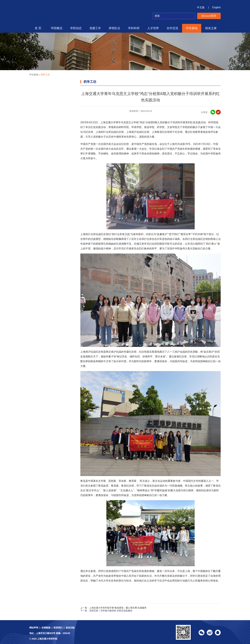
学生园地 (192, 28)
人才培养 (153, 28)
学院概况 (57, 28)
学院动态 (76, 28)
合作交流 (172, 28)
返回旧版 (70, 628)
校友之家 (211, 28)
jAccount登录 (209, 16)
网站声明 (34, 628)
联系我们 (58, 628)
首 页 (38, 28)
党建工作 (95, 28)
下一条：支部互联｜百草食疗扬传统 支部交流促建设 (106, 611)
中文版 (201, 7)
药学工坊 (45, 75)
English (217, 7)
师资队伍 (114, 28)
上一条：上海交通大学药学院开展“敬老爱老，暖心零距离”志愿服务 (113, 608)
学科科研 (134, 28)
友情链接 (46, 628)
